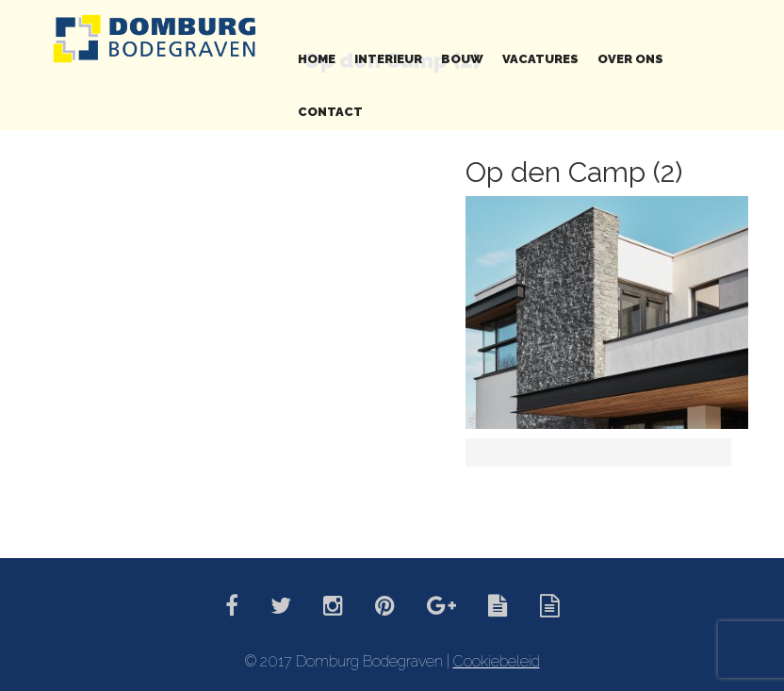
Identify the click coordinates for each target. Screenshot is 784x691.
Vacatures (540, 59)
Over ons (630, 59)
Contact (330, 112)
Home (317, 59)
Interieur (388, 59)
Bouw (462, 59)
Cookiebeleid (497, 661)
